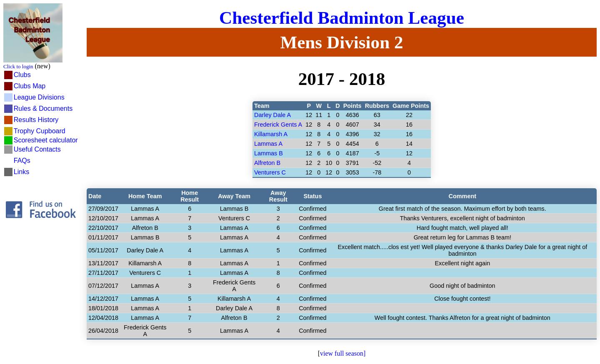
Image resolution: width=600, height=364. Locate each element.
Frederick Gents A (278, 125)
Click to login (18, 66)
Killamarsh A (271, 134)
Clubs (22, 75)
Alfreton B (267, 163)
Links (21, 172)
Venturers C (270, 172)
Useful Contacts (37, 149)
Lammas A (268, 144)
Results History (36, 120)
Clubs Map (30, 86)
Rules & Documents (43, 108)
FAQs (22, 161)
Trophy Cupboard (40, 131)
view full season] (343, 353)
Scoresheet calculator (46, 140)
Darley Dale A (272, 115)
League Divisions (39, 97)
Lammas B (269, 153)
